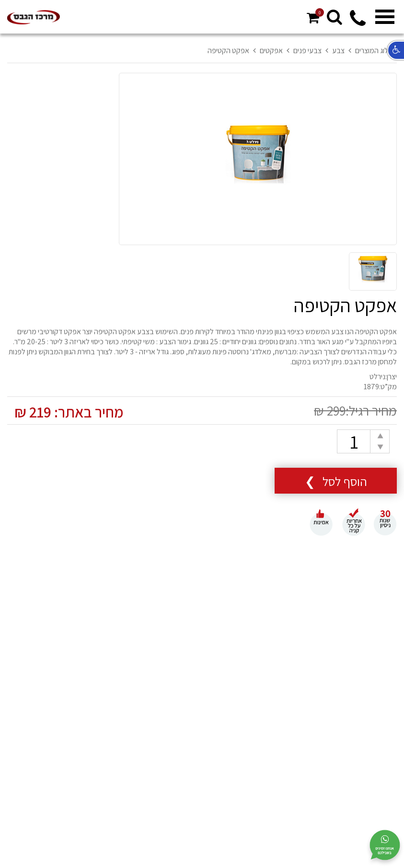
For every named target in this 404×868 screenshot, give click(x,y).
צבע (338, 51)
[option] (258, 159)
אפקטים (271, 51)
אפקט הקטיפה (228, 51)
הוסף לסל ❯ (336, 481)
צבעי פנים (307, 51)
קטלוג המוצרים (376, 51)
